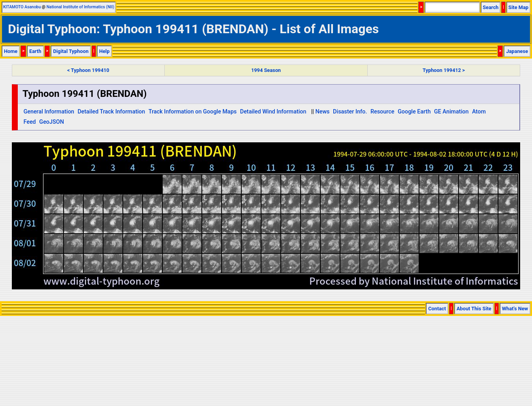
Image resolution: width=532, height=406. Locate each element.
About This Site (474, 309)
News (322, 112)
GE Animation (451, 112)
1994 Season (266, 70)
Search (491, 7)
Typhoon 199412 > (444, 70)
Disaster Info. (350, 112)
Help (104, 51)
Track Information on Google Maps (193, 112)
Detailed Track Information (111, 112)
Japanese (517, 51)
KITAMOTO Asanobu (22, 7)
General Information (49, 112)
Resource (383, 112)
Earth (35, 51)
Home (11, 51)
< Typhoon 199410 (88, 70)
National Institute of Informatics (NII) (80, 7)
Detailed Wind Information (273, 112)
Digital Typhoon (71, 51)
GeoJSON (52, 122)
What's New (515, 309)
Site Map (518, 7)
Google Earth (414, 112)
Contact (437, 309)
